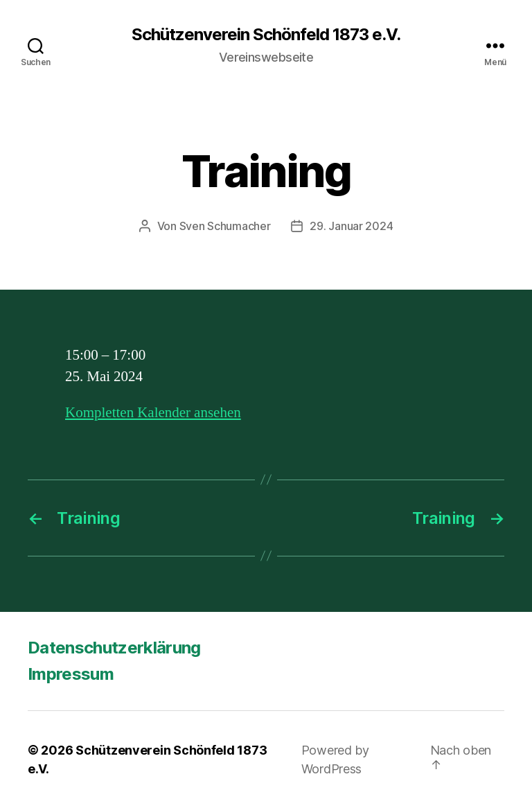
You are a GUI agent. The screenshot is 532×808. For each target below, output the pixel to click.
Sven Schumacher (225, 226)
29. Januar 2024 (351, 226)
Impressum (71, 674)
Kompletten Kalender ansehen (153, 413)
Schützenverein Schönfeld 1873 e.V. (266, 35)
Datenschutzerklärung (114, 648)
